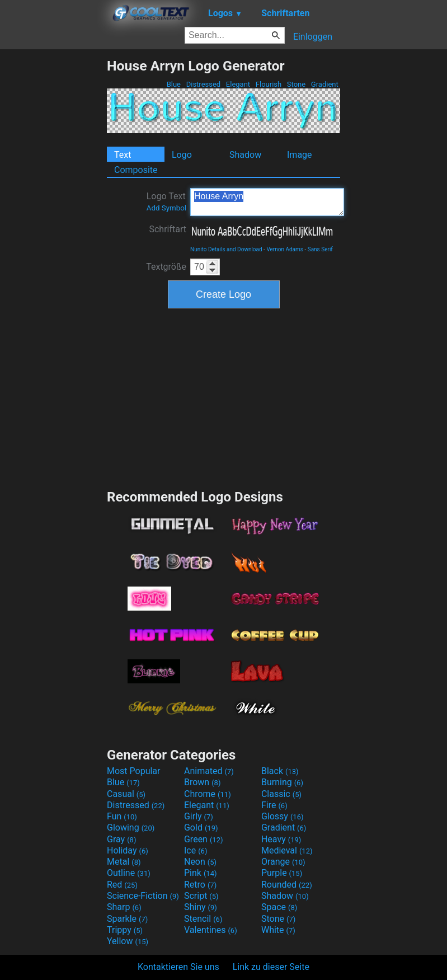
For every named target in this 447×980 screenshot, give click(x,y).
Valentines (211, 930)
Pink (201, 873)
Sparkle (127, 919)
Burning (282, 782)
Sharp (124, 907)
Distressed (203, 84)
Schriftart (168, 229)
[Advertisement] (53, 226)
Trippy (125, 930)
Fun (122, 816)
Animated (209, 771)
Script (201, 896)
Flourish (269, 84)
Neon (200, 862)
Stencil (203, 919)
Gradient (325, 84)
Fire (274, 805)
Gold (201, 827)
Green (204, 839)
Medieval (287, 850)
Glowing (131, 827)
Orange (283, 862)
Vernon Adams (285, 249)
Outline (129, 873)
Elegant (238, 84)
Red (122, 885)
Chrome (208, 794)
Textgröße (166, 267)
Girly (199, 816)
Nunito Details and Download (226, 249)
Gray (121, 839)
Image (300, 155)
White (278, 930)
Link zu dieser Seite (271, 967)
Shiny (201, 907)
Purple (282, 873)
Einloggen (313, 37)
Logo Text (166, 201)
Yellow (128, 941)
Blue (173, 84)
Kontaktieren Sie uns (178, 967)
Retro (200, 885)
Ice (196, 850)
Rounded (287, 885)
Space (279, 907)
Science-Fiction (143, 896)
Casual (126, 794)
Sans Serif (320, 249)
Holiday (128, 850)
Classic (281, 794)
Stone (297, 84)
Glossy (283, 816)
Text (123, 155)
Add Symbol (166, 208)
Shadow (245, 155)
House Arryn (267, 202)
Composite (136, 170)
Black (280, 771)
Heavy (281, 839)
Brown (202, 782)
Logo (182, 155)
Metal (124, 862)
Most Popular (134, 771)
